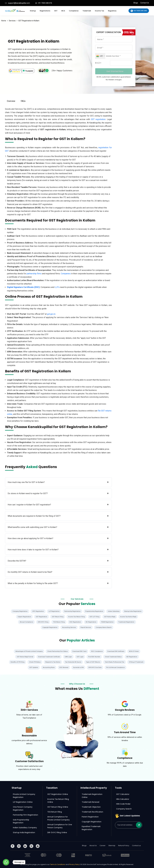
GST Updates (42, 667)
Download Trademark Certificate (49, 657)
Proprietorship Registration (95, 611)
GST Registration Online (58, 794)
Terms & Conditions (58, 864)
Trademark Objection (91, 807)
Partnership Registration (72, 611)
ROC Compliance (97, 651)
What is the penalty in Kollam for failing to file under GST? (58, 583)
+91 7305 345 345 (139, 11)
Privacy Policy (74, 864)
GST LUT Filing (95, 617)
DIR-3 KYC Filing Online (57, 832)
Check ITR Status (44, 662)
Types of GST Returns (104, 662)
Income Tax (99, 11)
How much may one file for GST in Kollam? (58, 482)
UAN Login (68, 657)
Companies (66, 274)
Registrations (45, 11)
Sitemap (112, 845)
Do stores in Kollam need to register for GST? (58, 493)
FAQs (23, 101)
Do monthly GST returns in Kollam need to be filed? (58, 572)
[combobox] (100, 56)
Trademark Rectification (92, 812)
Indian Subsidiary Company (25, 827)
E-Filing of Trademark (26, 667)
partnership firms (34, 274)
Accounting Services (69, 627)
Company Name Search (105, 627)
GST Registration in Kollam (29, 21)
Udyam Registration (23, 617)
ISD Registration (133, 657)
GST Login (80, 657)
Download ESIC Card (80, 651)
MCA (63, 11)
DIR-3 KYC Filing (42, 622)
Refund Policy (124, 845)
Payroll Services (86, 627)
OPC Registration (37, 611)
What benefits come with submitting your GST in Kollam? (58, 527)
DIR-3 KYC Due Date (105, 667)
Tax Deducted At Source (83, 662)
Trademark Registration (127, 622)
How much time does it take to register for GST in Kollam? (58, 550)
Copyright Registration (49, 627)
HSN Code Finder (123, 804)
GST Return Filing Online (58, 807)
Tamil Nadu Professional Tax (126, 662)
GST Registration (41, 617)
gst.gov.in (51, 314)
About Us (93, 845)
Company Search (124, 809)
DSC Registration (75, 622)
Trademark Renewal (91, 802)
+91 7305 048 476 (45, 3)
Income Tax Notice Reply (129, 617)
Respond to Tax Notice (62, 662)
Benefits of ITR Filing (26, 662)
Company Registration (19, 611)
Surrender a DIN (88, 667)
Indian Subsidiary (115, 611)
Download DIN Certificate (117, 651)
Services (12, 21)
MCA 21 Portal (135, 651)
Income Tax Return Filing (76, 617)
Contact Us (145, 3)
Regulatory (112, 11)
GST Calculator (123, 794)
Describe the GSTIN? (58, 561)
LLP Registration (54, 611)
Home (4, 21)
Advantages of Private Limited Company (28, 651)
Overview (11, 101)
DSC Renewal (73, 667)
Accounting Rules (58, 667)
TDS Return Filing (58, 622)
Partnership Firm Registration (25, 815)
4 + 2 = (98, 63)
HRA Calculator (123, 799)
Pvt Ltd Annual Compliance (126, 667)
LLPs (57, 287)
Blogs (136, 3)
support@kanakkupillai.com (19, 3)
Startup (33, 11)
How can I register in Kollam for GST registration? (58, 505)
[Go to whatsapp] (6, 862)
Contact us (136, 845)
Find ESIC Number (94, 657)
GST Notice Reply (110, 617)
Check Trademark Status (114, 657)
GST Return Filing (57, 617)
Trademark (87, 11)
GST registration (98, 119)
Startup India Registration (134, 611)
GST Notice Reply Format (24, 657)
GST (56, 11)
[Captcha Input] (121, 63)
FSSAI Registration (108, 622)
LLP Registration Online (23, 802)
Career (103, 845)
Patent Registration (90, 816)
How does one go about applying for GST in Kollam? (58, 538)
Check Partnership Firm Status (57, 651)
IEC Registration (91, 622)
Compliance (74, 11)
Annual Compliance (25, 622)
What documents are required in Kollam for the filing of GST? (58, 516)
